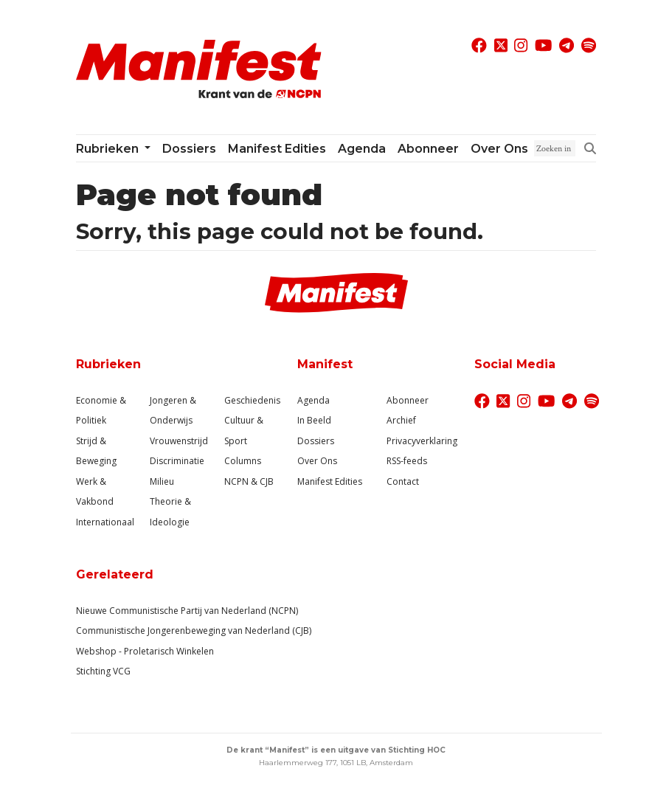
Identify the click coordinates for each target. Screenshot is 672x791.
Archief (401, 420)
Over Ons (317, 461)
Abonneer (428, 149)
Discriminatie (177, 461)
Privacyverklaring (422, 441)
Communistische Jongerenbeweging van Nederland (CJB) (194, 631)
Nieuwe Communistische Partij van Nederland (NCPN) (187, 611)
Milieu (162, 481)
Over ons (499, 149)
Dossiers (189, 149)
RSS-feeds (407, 461)
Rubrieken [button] (109, 149)
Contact (403, 481)
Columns (243, 461)
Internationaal (105, 522)
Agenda (362, 149)
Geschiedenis (252, 400)
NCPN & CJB (249, 481)
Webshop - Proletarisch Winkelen (145, 651)
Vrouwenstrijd (179, 441)
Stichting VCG (103, 671)
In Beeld (314, 420)
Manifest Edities (277, 149)
